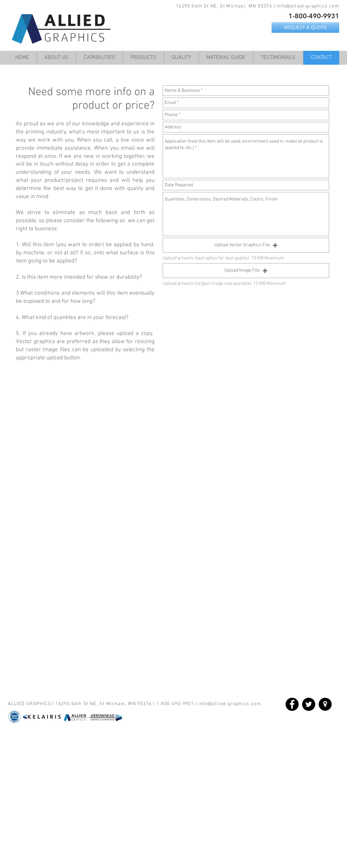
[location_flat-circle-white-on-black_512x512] (325, 704)
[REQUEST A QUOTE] (305, 27)
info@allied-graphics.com (308, 6)
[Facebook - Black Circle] (292, 704)
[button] (246, 245)
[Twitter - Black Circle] (309, 704)
